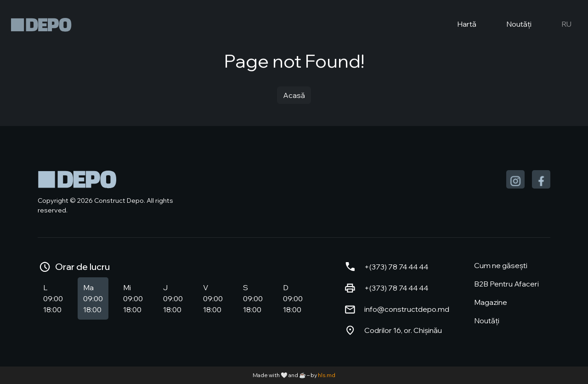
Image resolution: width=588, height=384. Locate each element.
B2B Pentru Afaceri (506, 284)
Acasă (294, 95)
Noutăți (511, 25)
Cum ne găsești (501, 265)
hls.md (327, 375)
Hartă (459, 25)
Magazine (491, 302)
